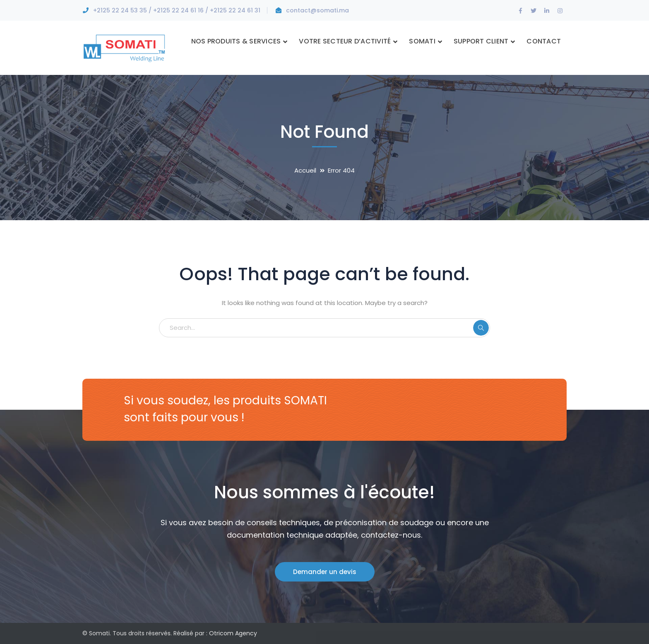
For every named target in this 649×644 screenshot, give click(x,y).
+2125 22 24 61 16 (178, 10)
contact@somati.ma (317, 10)
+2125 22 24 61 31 (235, 10)
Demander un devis (325, 572)
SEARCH (481, 328)
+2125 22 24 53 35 (120, 10)
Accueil (305, 170)
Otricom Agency (233, 633)
